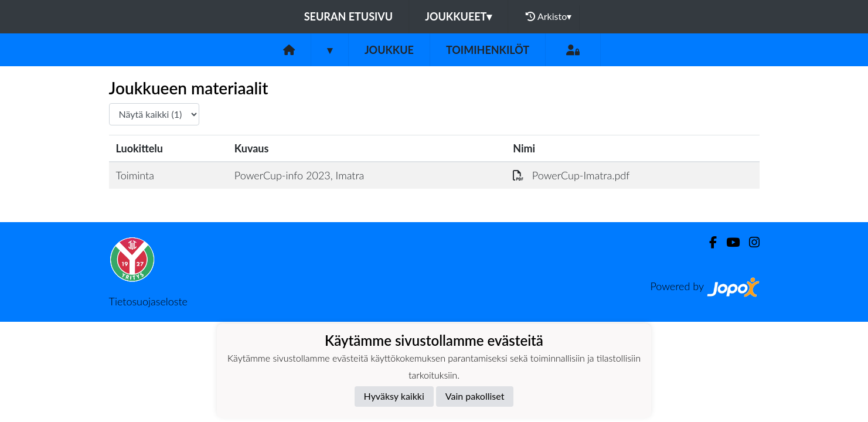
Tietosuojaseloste (148, 301)
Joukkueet (458, 16)
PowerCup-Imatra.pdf (571, 175)
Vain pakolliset (475, 396)
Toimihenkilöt (488, 50)
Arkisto (549, 16)
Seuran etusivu (349, 16)
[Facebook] (708, 242)
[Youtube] (728, 242)
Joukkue (389, 50)
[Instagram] (750, 242)
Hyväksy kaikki (394, 396)
